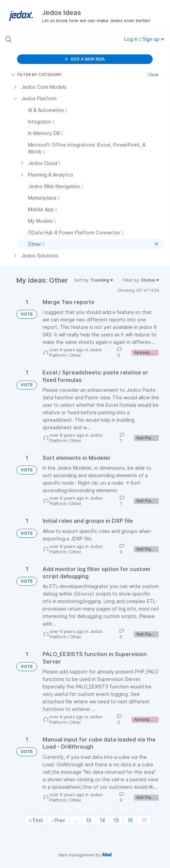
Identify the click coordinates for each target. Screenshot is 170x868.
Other (75, 355)
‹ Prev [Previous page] (58, 820)
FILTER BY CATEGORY (36, 75)
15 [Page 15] (116, 820)
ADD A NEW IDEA (85, 59)
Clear (153, 75)
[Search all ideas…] (51, 39)
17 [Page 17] (144, 820)
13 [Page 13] (88, 820)
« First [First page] (36, 820)
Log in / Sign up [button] (144, 39)
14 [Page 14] (102, 820)
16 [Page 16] (130, 820)
